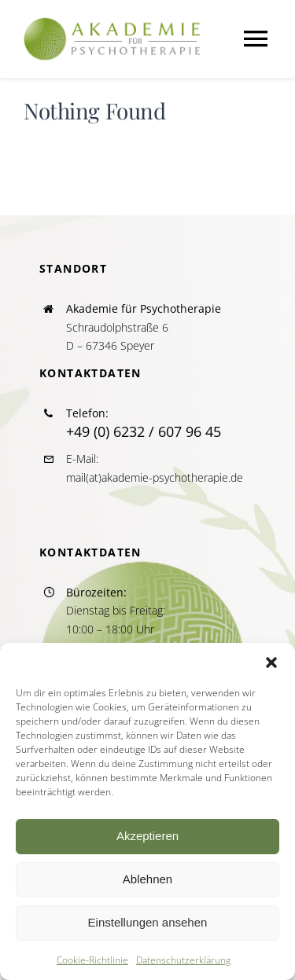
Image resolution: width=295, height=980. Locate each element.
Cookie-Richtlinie (92, 960)
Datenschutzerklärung (183, 960)
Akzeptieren (147, 836)
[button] (271, 663)
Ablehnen (147, 879)
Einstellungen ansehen (148, 922)
